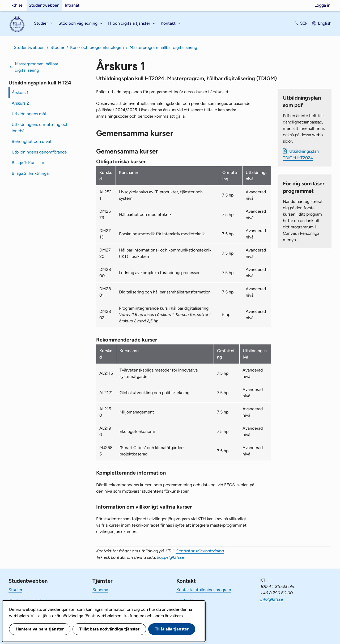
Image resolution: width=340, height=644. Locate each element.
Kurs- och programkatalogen (97, 47)
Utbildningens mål (29, 114)
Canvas (99, 600)
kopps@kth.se (171, 557)
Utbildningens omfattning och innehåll (40, 128)
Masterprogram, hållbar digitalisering (37, 67)
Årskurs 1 (20, 93)
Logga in (322, 5)
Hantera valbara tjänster (40, 629)
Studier (57, 47)
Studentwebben (44, 5)
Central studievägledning (200, 551)
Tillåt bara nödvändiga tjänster (109, 629)
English (325, 23)
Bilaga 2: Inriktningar (31, 173)
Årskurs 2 (20, 103)
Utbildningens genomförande (39, 152)
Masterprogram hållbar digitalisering (163, 47)
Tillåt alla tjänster (172, 629)
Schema (100, 590)
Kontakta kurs (189, 600)
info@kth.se (272, 599)
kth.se (17, 5)
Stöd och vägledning (28, 600)
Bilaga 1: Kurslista (28, 163)
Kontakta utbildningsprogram (204, 590)
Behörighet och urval (31, 141)
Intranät (72, 5)
